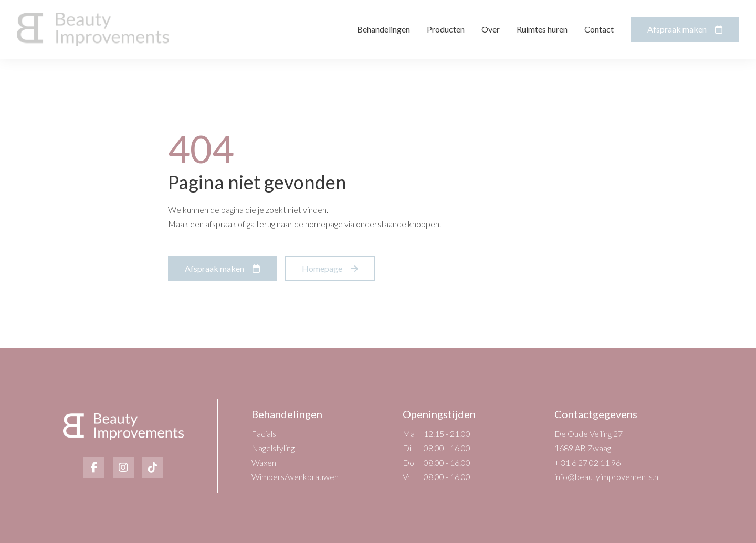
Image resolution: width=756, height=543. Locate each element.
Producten (446, 29)
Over (491, 29)
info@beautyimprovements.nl (607, 477)
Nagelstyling (273, 448)
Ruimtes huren (542, 29)
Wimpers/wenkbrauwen (295, 477)
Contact (599, 29)
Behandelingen (384, 29)
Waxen (264, 462)
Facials (264, 434)
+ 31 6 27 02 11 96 (587, 462)
